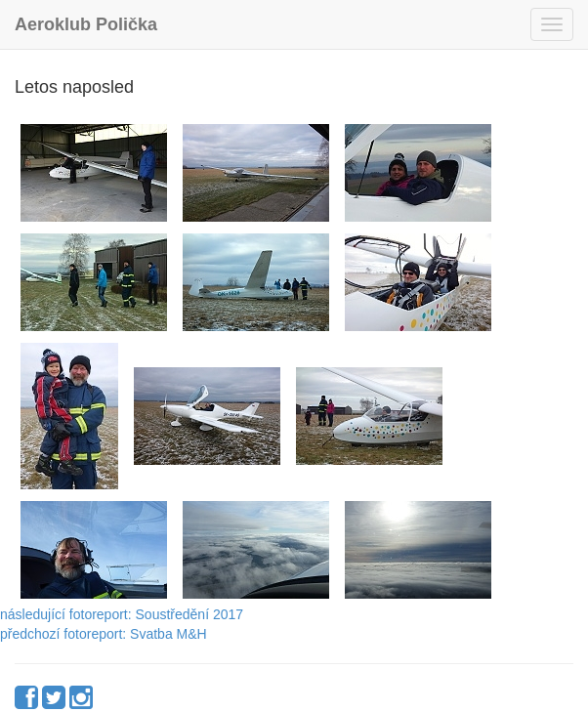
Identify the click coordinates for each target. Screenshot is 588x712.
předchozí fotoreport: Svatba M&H (104, 634)
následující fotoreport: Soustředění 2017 (122, 614)
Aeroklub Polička (86, 24)
